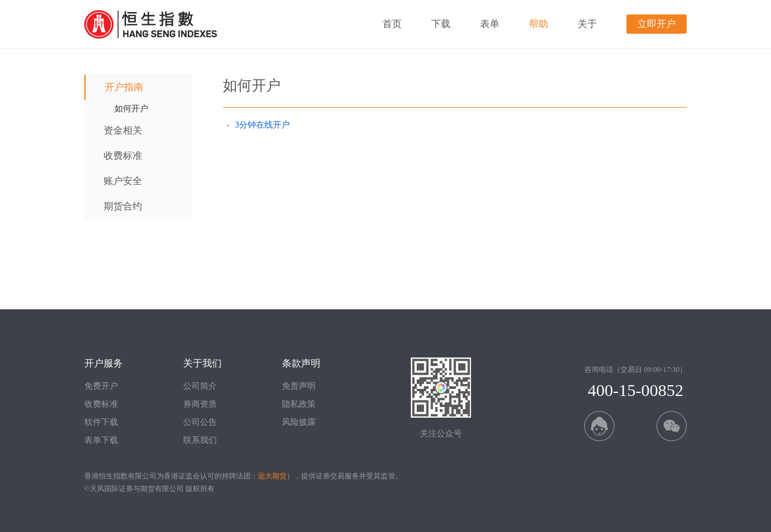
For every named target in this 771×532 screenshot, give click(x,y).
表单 (490, 24)
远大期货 (272, 476)
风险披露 (299, 422)
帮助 (538, 24)
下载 (441, 24)
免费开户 (101, 386)
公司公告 (200, 422)
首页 (392, 24)
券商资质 (200, 404)
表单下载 (101, 440)
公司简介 (200, 386)
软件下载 (101, 422)
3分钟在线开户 (262, 125)
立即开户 (657, 24)
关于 (587, 24)
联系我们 (200, 440)
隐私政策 (299, 404)
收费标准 (101, 404)
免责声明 (299, 386)
